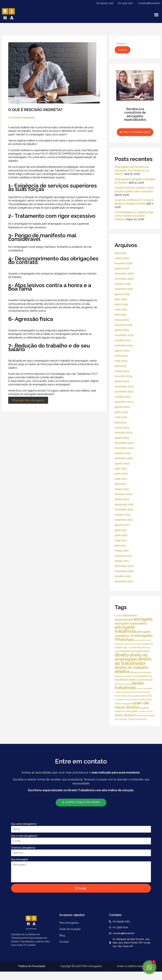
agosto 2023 (122, 407)
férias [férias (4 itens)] (138, 692)
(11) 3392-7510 (126, 3)
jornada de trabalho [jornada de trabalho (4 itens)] (132, 700)
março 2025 (122, 320)
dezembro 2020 (124, 566)
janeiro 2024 (122, 381)
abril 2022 (120, 484)
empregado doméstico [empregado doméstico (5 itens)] (125, 692)
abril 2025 (120, 315)
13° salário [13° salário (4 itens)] (119, 616)
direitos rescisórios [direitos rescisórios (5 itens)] (123, 684)
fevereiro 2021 (123, 556)
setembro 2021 (124, 520)
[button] (156, 15)
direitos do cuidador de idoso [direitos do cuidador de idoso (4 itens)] (127, 676)
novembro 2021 (124, 510)
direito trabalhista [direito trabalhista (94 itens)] (129, 685)
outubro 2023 (123, 397)
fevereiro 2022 (123, 494)
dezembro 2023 (124, 387)
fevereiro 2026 (123, 263)
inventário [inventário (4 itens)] (119, 700)
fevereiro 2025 (123, 325)
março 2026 (122, 258)
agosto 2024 (122, 351)
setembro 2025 (124, 289)
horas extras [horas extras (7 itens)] (121, 696)
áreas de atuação (70, 929)
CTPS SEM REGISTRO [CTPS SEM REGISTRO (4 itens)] (137, 648)
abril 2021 (120, 546)
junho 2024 (121, 356)
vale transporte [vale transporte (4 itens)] (121, 719)
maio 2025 (121, 310)
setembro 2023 (124, 402)
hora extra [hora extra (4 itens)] (146, 692)
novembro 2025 (124, 279)
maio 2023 (121, 417)
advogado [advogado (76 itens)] (143, 619)
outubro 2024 (123, 340)
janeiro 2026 (122, 269)
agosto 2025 (122, 294)
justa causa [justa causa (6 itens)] (146, 699)
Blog (62, 935)
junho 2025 (121, 304)
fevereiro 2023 (123, 433)
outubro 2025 (123, 284)
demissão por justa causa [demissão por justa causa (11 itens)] (135, 651)
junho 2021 (121, 535)
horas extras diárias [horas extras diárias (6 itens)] (137, 696)
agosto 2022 (122, 463)
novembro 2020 (124, 571)
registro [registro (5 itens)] (142, 711)
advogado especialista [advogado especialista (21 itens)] (131, 623)
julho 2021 (121, 530)
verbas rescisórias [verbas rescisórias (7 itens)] (138, 719)
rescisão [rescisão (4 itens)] (149, 711)
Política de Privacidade (32, 966)
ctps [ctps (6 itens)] (125, 647)
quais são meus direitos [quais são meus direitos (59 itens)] (132, 705)
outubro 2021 (123, 515)
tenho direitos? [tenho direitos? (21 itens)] (125, 715)
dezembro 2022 (124, 443)
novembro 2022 (124, 448)
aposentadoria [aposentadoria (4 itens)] (140, 640)
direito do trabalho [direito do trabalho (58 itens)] (132, 667)
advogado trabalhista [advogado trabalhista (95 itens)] (125, 629)
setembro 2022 (124, 458)
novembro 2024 (124, 335)
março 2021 (122, 551)
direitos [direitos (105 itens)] (122, 671)
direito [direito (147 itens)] (122, 655)
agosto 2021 (122, 525)
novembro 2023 (124, 392)
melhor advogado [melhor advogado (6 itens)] (123, 704)
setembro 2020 (124, 581)
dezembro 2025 (124, 274)
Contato (64, 942)
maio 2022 (121, 479)
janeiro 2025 (122, 330)
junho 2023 (121, 412)
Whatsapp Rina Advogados (28, 400)
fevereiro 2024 (123, 376)
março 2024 (122, 371)
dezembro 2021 (124, 504)
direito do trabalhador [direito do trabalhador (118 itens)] (133, 661)
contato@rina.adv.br (149, 3)
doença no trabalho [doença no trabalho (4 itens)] (144, 688)
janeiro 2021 (122, 561)
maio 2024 (121, 361)
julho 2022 (121, 469)
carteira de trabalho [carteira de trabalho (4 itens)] (133, 644)
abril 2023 (120, 422)
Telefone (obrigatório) (23, 848)
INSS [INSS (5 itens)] (150, 696)
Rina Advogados (69, 923)
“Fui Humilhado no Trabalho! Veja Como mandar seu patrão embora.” (134, 216)
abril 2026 (120, 253)
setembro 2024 (124, 345)
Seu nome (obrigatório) (24, 824)
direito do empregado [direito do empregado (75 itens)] (131, 657)
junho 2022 (121, 474)
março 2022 (122, 489)
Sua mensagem (20, 859)
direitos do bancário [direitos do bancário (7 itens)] (141, 672)
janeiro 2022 (122, 499)
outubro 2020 (123, 576)
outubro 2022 (123, 453)
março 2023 (122, 428)
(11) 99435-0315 (105, 3)
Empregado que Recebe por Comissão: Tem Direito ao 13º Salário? (132, 170)
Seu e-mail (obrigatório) (24, 836)
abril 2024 (120, 366)
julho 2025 (121, 299)
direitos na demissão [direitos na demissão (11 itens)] (141, 680)
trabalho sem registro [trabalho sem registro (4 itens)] (146, 716)
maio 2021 (121, 540)
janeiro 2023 (122, 438)
